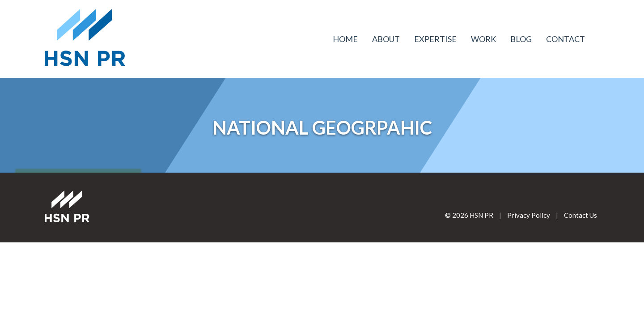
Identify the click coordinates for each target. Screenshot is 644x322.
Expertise (435, 39)
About (386, 39)
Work (483, 39)
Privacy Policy (529, 215)
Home (345, 39)
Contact (566, 39)
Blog (521, 39)
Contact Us (580, 215)
